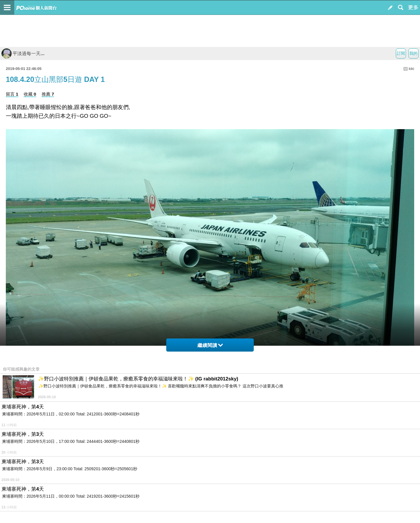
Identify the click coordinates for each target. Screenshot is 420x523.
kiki (411, 69)
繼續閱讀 (210, 345)
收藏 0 (30, 94)
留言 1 (12, 94)
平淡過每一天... (23, 53)
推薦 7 (48, 94)
